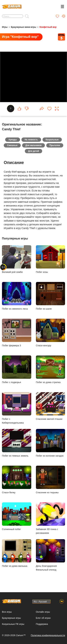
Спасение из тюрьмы (51, 480)
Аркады (13, 140)
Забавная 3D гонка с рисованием (51, 518)
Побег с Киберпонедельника (17, 408)
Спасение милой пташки (51, 406)
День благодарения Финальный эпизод (51, 555)
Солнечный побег (17, 516)
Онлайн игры (43, 612)
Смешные (12, 145)
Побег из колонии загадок (51, 443)
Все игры (7, 612)
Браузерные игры (11, 618)
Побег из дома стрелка (51, 369)
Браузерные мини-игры (23, 27)
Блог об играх (43, 618)
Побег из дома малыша (17, 553)
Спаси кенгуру (51, 333)
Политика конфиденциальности (48, 635)
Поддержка (42, 624)
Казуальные (52, 140)
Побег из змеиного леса (17, 296)
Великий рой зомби (17, 259)
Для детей (33, 151)
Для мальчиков (33, 145)
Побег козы (51, 259)
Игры (5, 27)
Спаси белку (17, 480)
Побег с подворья (17, 369)
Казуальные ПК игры (13, 624)
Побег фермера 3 (17, 333)
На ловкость (31, 140)
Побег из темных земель (17, 443)
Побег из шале (51, 296)
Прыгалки (55, 145)
